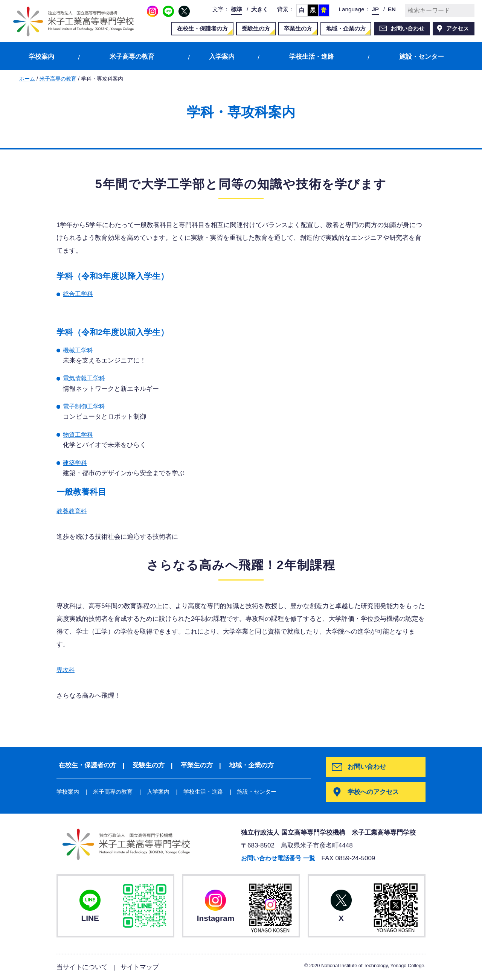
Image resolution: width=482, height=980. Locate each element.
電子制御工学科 (85, 406)
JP (375, 9)
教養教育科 (72, 511)
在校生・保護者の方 (202, 28)
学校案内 (41, 57)
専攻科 (66, 670)
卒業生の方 (298, 28)
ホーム (27, 79)
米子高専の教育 (132, 57)
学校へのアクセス (374, 792)
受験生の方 (256, 28)
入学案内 (222, 57)
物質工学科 (79, 435)
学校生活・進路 (312, 57)
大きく (260, 9)
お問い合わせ (407, 28)
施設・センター (422, 57)
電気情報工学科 (85, 378)
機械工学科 (79, 350)
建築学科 (76, 463)
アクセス (458, 28)
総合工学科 (79, 294)
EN (392, 9)
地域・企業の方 (346, 28)
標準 (236, 9)
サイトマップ (140, 967)
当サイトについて (82, 967)
